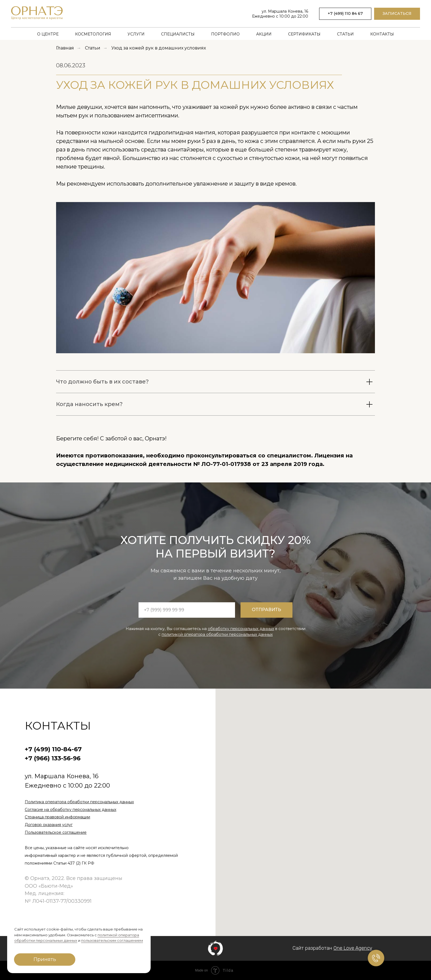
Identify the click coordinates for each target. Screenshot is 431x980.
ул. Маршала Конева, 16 (285, 11)
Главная (65, 48)
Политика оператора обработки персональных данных (79, 802)
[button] (397, 14)
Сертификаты (304, 34)
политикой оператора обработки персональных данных (217, 634)
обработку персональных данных (241, 629)
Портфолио (225, 34)
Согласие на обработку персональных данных (71, 810)
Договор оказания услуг (49, 825)
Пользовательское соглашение (56, 832)
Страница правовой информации (57, 817)
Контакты (382, 34)
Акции (264, 34)
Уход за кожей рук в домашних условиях (159, 48)
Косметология (93, 34)
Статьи (345, 34)
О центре (48, 34)
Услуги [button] (136, 34)
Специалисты (178, 34)
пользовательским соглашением (112, 940)
